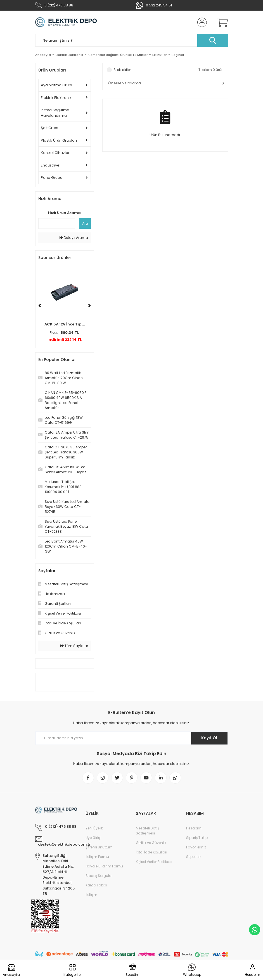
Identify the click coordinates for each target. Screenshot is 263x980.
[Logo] (66, 22)
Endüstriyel (51, 165)
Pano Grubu (52, 178)
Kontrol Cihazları (56, 153)
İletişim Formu (97, 857)
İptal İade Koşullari (151, 852)
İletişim (91, 895)
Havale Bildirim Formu (104, 866)
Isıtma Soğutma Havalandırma (55, 113)
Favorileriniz (196, 847)
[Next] (89, 306)
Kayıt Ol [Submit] (209, 738)
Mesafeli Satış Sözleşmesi (147, 831)
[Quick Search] (57, 223)
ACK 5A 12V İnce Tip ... (65, 324)
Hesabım (194, 828)
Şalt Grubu (50, 128)
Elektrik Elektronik (56, 98)
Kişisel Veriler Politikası (154, 862)
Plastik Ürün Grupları (59, 140)
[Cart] (221, 22)
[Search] (132, 40)
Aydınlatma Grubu (57, 85)
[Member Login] (201, 22)
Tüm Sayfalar (74, 646)
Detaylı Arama (74, 238)
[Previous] (40, 306)
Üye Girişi (93, 838)
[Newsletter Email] (132, 738)
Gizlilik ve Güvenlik (151, 843)
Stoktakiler (122, 70)
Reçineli (178, 55)
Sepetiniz (194, 857)
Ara (85, 223)
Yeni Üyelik (94, 828)
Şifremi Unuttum (99, 847)
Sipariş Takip (197, 838)
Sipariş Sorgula (99, 876)
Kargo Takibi (96, 885)
